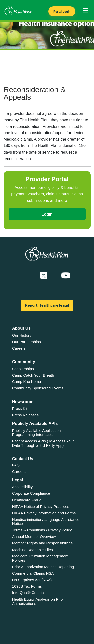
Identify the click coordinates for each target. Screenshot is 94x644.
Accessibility (22, 487)
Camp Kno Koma (27, 382)
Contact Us (23, 459)
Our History (22, 335)
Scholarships (23, 369)
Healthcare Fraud (27, 500)
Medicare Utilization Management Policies (40, 558)
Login (47, 214)
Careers (19, 348)
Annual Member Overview (34, 537)
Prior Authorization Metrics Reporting (43, 567)
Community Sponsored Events (38, 388)
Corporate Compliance (31, 493)
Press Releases (25, 415)
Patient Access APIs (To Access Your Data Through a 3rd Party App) (43, 443)
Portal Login (62, 11)
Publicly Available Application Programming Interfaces (36, 433)
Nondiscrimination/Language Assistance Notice (46, 522)
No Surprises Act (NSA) (32, 580)
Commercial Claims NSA (33, 573)
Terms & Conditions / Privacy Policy (42, 530)
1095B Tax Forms (27, 586)
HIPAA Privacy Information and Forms (44, 513)
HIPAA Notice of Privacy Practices (41, 506)
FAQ (16, 465)
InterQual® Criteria (28, 593)
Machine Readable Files (32, 550)
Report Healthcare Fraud (47, 305)
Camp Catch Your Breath (33, 375)
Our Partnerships (26, 342)
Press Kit (20, 408)
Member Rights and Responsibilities (42, 543)
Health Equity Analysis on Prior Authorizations (38, 601)
